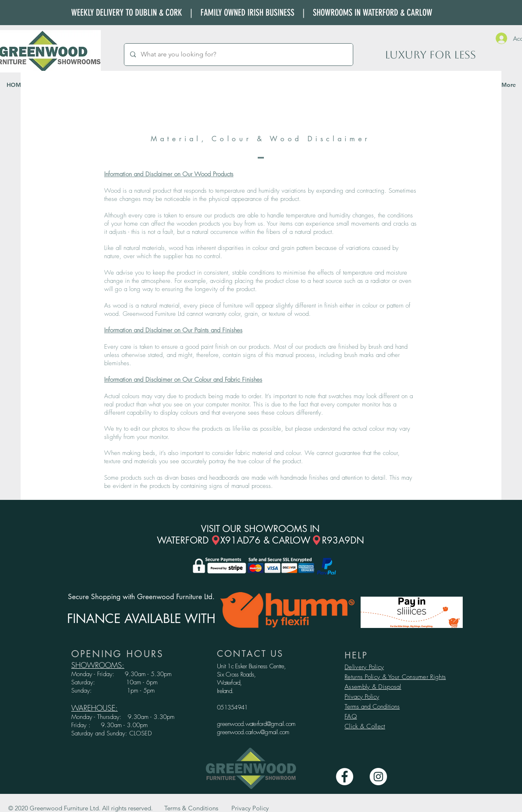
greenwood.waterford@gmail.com (256, 724)
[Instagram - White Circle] (378, 777)
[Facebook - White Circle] (345, 777)
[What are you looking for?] (238, 55)
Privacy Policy (362, 697)
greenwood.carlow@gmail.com (253, 732)
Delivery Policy (364, 667)
